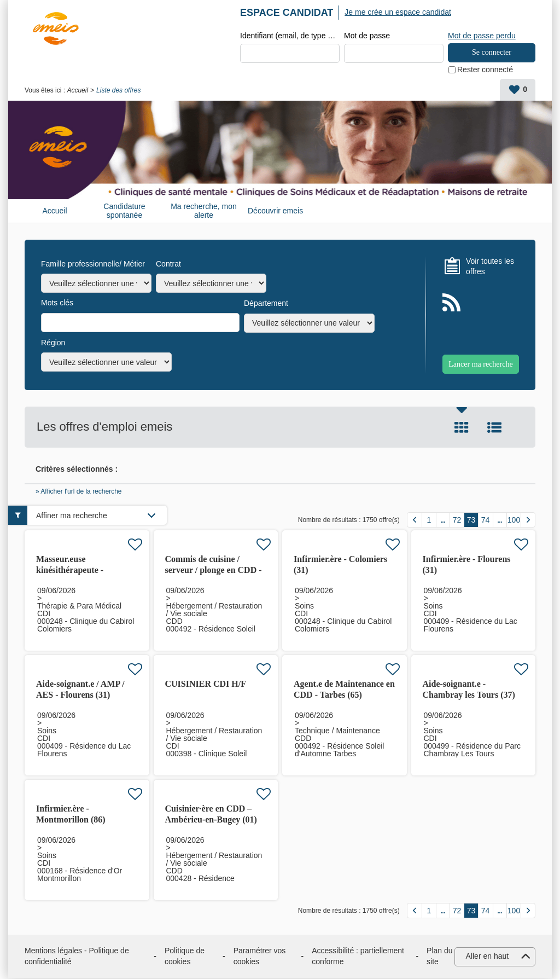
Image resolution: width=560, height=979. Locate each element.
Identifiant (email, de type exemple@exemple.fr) (290, 36)
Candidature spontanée (124, 211)
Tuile (462, 428)
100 (514, 520)
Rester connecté (485, 70)
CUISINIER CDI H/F (206, 684)
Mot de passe (367, 36)
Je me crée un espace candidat (398, 12)
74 (486, 520)
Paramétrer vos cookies (260, 957)
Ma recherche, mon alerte (204, 211)
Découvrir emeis (275, 211)
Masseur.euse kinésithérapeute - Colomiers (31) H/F (72, 570)
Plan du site (439, 957)
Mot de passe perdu (482, 36)
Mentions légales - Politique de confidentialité (77, 957)
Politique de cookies (185, 957)
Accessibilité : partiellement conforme (358, 957)
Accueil (77, 91)
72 (457, 520)
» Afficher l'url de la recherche (79, 492)
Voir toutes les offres (490, 267)
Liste (494, 428)
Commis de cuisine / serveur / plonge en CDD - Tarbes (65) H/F (214, 570)
